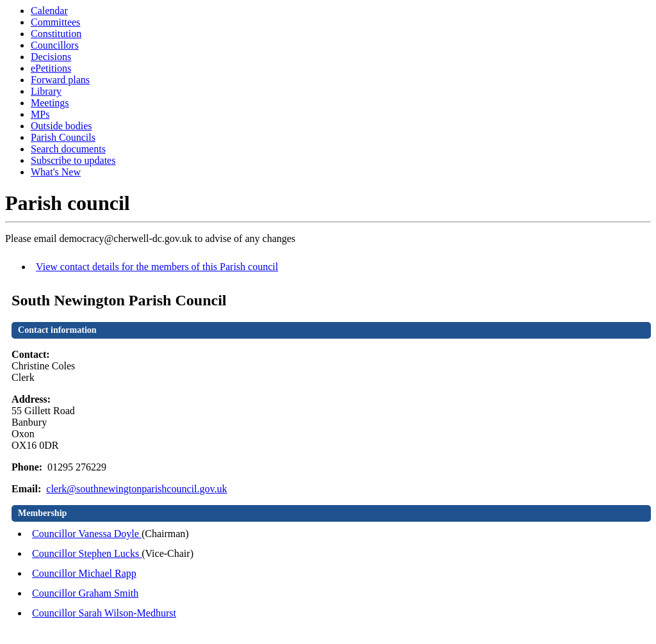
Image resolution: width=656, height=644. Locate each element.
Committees (55, 22)
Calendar (49, 11)
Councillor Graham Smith (85, 593)
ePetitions (51, 68)
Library (46, 91)
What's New (56, 172)
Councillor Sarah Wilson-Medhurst (104, 613)
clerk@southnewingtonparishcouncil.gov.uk (136, 489)
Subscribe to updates (73, 160)
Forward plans (60, 80)
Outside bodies (61, 126)
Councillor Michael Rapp (84, 573)
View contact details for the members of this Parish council (157, 267)
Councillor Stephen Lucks (87, 553)
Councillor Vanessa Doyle (87, 534)
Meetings (50, 103)
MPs (40, 114)
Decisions (51, 57)
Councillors (55, 45)
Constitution (56, 34)
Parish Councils (63, 137)
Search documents (68, 149)
